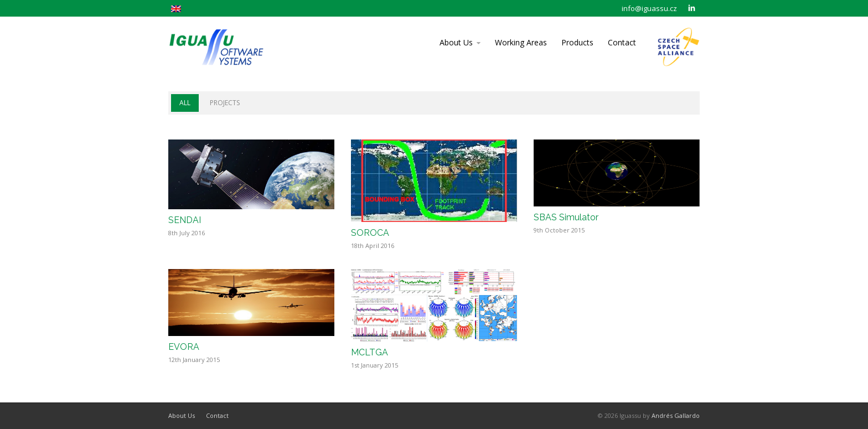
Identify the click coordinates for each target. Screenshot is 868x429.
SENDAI (185, 220)
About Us (456, 42)
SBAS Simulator (566, 217)
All (185, 103)
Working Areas (521, 42)
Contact (622, 42)
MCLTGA (370, 352)
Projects (225, 103)
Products (577, 42)
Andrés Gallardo (676, 415)
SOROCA (370, 233)
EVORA (184, 347)
